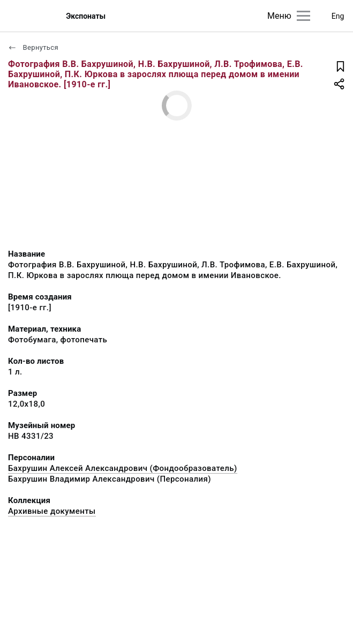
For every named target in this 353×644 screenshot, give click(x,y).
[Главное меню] (303, 16)
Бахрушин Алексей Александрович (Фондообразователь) (123, 468)
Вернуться (33, 47)
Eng (338, 16)
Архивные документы (52, 511)
